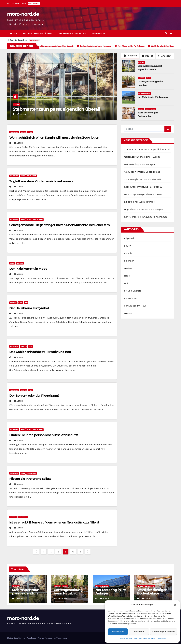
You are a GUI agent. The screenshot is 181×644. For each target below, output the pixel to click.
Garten (16, 105)
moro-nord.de (23, 14)
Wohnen (20, 263)
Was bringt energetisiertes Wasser (143, 194)
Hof (26, 303)
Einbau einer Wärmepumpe (139, 202)
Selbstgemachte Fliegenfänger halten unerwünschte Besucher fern (60, 225)
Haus (149, 78)
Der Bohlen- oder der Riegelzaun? (34, 396)
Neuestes (130, 56)
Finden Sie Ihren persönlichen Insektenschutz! (44, 435)
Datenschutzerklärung (128, 638)
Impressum (161, 638)
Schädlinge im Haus (35, 219)
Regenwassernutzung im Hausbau (143, 187)
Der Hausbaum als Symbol (29, 308)
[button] (175, 605)
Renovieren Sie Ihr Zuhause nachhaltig (146, 217)
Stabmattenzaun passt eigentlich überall (56, 109)
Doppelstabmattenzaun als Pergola (144, 209)
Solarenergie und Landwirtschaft (143, 179)
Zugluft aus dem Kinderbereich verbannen (41, 181)
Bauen (141, 109)
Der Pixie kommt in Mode (28, 269)
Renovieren (150, 109)
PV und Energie (144, 93)
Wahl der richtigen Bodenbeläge (142, 172)
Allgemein (14, 132)
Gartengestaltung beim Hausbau (142, 157)
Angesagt (165, 56)
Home (14, 34)
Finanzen (129, 261)
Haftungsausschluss (147, 638)
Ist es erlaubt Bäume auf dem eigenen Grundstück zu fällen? (54, 522)
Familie (128, 253)
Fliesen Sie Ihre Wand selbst (30, 479)
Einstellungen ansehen (163, 632)
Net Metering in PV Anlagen (153, 97)
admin (22, 114)
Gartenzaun (34, 40)
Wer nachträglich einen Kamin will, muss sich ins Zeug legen (54, 138)
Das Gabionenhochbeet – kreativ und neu (40, 352)
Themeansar (62, 638)
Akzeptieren (118, 632)
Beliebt (147, 56)
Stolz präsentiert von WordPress (22, 638)
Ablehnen (139, 632)
